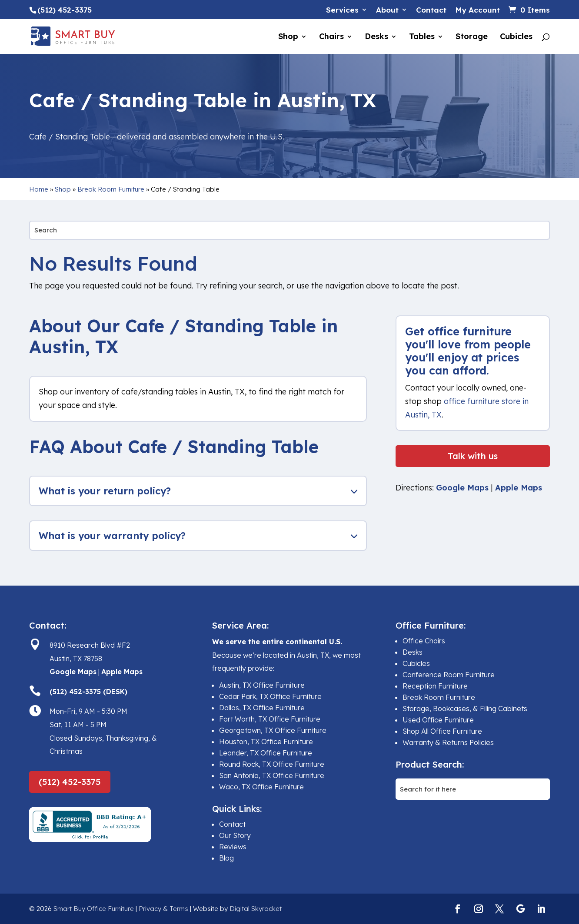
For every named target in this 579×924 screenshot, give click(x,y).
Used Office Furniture (438, 720)
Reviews (233, 847)
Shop (288, 37)
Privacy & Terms (163, 909)
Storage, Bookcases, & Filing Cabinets (465, 709)
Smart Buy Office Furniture (94, 909)
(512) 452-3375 (70, 782)
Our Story (235, 835)
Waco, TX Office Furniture (261, 787)
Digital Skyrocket (256, 909)
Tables (422, 37)
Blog (226, 858)
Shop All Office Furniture (442, 731)
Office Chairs (424, 641)
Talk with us (473, 456)
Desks (376, 37)
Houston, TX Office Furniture (266, 742)
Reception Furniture (435, 686)
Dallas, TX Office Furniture (262, 708)
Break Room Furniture (111, 189)
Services (342, 10)
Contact (431, 10)
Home (39, 189)
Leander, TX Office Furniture (266, 753)
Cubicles (516, 37)
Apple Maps (519, 488)
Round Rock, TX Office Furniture (272, 764)
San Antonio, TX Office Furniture (272, 775)
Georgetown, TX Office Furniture (273, 730)
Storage (472, 37)
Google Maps (462, 488)
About (387, 10)
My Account (478, 10)
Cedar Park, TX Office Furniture (270, 696)
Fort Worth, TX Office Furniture (270, 719)
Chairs (331, 37)
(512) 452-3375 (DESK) (88, 692)
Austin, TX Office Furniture (262, 685)
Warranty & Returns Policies (448, 742)
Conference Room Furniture (449, 675)
